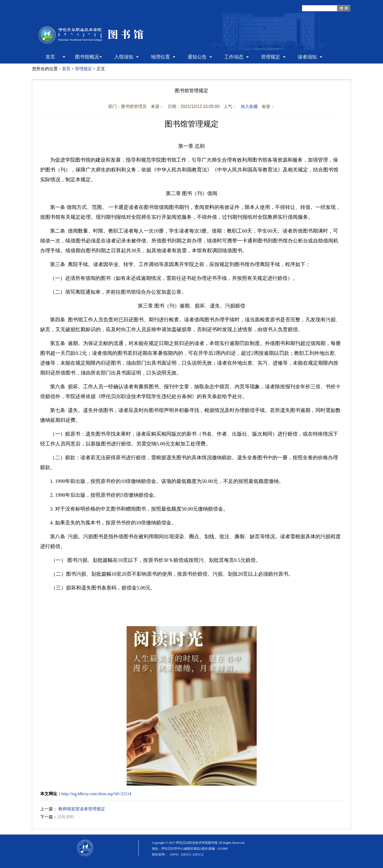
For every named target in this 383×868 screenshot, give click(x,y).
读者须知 (307, 57)
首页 (50, 57)
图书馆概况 (87, 57)
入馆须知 (124, 57)
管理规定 (270, 57)
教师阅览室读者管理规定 (82, 809)
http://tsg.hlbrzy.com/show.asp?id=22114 (96, 794)
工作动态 (234, 57)
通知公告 (197, 57)
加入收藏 (249, 106)
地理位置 (160, 57)
